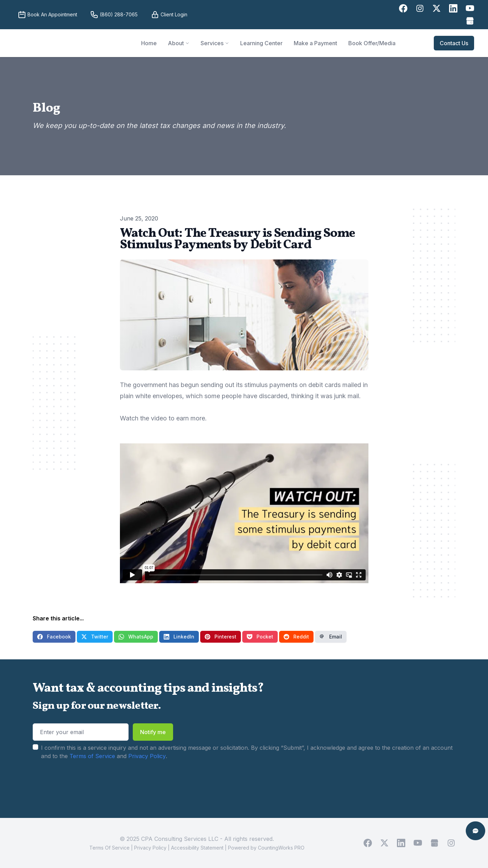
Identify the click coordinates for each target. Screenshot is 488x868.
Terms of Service (92, 756)
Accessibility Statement (197, 848)
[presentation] (86, 782)
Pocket (260, 637)
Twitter (95, 637)
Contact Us (454, 43)
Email (331, 637)
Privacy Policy (147, 756)
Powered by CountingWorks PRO (266, 848)
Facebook (54, 637)
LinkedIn (179, 637)
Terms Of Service (109, 848)
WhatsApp (136, 637)
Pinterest (221, 637)
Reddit (296, 637)
